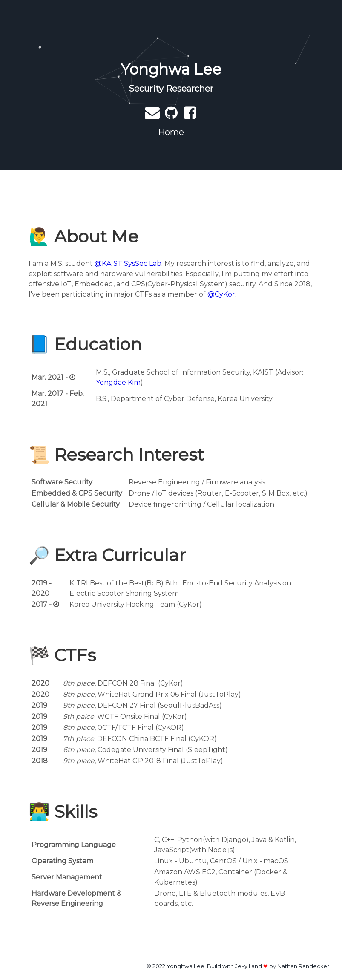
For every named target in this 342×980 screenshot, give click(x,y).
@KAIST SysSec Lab (128, 264)
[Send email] (153, 116)
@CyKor (221, 294)
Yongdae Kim (118, 382)
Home (171, 132)
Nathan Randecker (303, 966)
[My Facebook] (190, 116)
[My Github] (172, 116)
